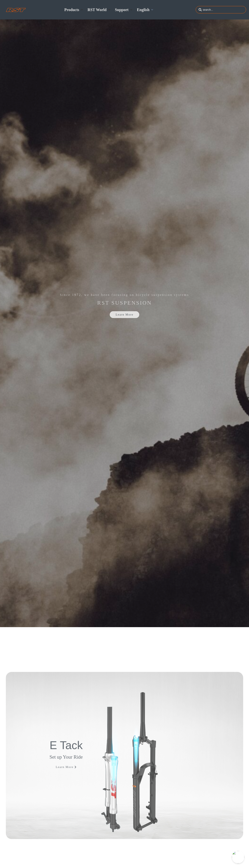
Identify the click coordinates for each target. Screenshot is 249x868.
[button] (74, 10)
